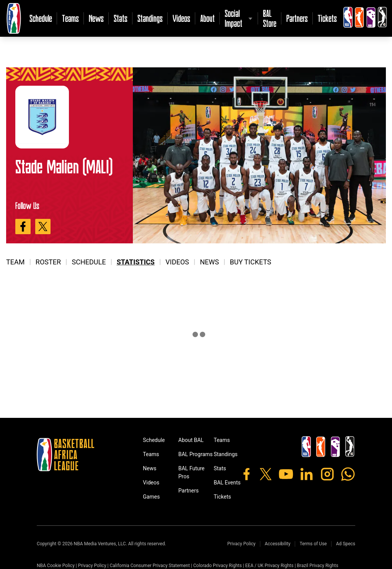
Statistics (136, 262)
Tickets (327, 18)
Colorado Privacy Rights (218, 566)
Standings (150, 18)
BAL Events (227, 483)
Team (15, 262)
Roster (48, 262)
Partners (297, 18)
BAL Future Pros (192, 472)
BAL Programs (196, 454)
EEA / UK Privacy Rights (269, 566)
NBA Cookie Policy (56, 566)
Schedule (41, 18)
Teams (70, 18)
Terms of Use (313, 544)
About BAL (191, 440)
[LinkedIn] (307, 474)
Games (151, 497)
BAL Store (270, 18)
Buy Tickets (250, 262)
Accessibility (278, 544)
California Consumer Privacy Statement (149, 566)
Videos (181, 18)
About (207, 18)
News (96, 18)
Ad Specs (346, 544)
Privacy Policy (242, 544)
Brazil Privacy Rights (318, 566)
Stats (121, 18)
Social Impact (234, 18)
